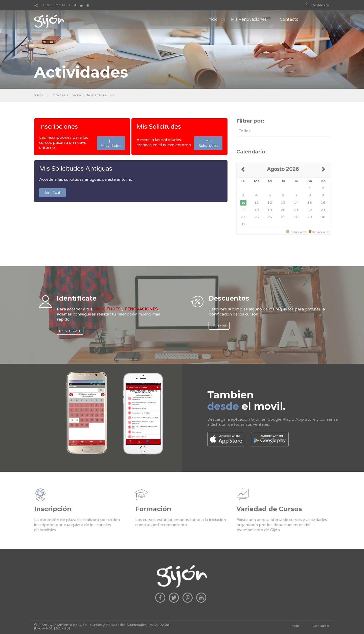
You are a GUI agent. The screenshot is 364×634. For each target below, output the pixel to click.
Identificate (320, 5)
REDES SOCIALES (56, 5)
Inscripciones (59, 127)
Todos (245, 131)
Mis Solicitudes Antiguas (76, 169)
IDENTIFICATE (70, 331)
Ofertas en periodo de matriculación (83, 95)
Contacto (289, 19)
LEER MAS (219, 326)
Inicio (212, 19)
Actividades (111, 143)
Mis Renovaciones (249, 19)
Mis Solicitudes (159, 127)
